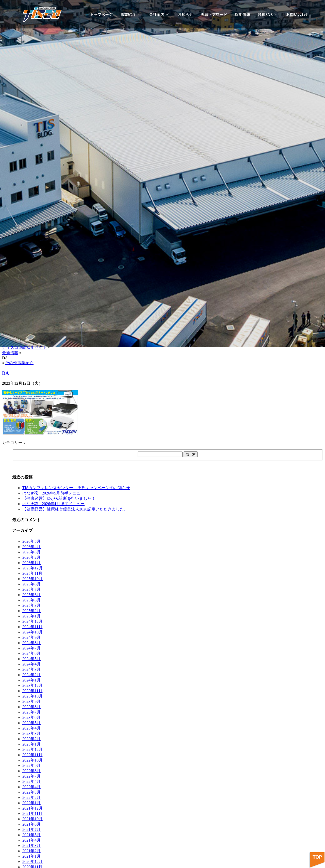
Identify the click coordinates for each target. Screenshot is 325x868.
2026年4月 (31, 547)
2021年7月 (31, 830)
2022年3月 (31, 792)
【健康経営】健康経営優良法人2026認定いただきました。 (75, 509)
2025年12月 (32, 568)
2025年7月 (31, 589)
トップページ (101, 14)
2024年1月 (31, 680)
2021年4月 (31, 840)
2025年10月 (32, 579)
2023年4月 (31, 728)
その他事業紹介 (19, 363)
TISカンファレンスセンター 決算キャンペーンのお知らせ (76, 488)
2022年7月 (31, 776)
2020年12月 (32, 862)
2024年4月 (31, 664)
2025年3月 (31, 605)
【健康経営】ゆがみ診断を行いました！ (59, 498)
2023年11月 (32, 691)
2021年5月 (31, 835)
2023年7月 (31, 712)
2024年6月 (31, 653)
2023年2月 (31, 739)
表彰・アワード (214, 14)
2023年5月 (31, 723)
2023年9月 (31, 701)
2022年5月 (31, 781)
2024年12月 (32, 621)
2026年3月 (31, 552)
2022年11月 (32, 755)
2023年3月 (31, 733)
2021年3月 (31, 846)
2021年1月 (31, 856)
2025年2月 (31, 611)
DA (5, 373)
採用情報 (242, 14)
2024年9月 (31, 637)
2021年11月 (32, 813)
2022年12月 (32, 749)
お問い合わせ (298, 14)
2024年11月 (32, 627)
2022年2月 (31, 797)
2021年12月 (32, 808)
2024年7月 (31, 648)
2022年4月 (31, 787)
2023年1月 (31, 744)
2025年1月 (31, 616)
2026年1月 (31, 563)
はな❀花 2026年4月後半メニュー (53, 504)
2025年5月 (31, 600)
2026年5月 (31, 541)
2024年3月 (31, 669)
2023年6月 (31, 717)
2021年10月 (32, 819)
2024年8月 (31, 643)
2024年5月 (31, 659)
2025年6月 (31, 595)
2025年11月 (32, 573)
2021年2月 (31, 851)
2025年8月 (31, 584)
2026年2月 (31, 557)
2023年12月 (32, 685)
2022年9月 (31, 765)
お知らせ (185, 14)
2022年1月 (31, 803)
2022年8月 (31, 771)
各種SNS (267, 14)
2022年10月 (32, 760)
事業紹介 (130, 14)
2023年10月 (32, 696)
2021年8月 (31, 824)
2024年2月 (31, 675)
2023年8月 (31, 707)
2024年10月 (32, 632)
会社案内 (159, 14)
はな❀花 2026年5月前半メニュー (53, 493)
